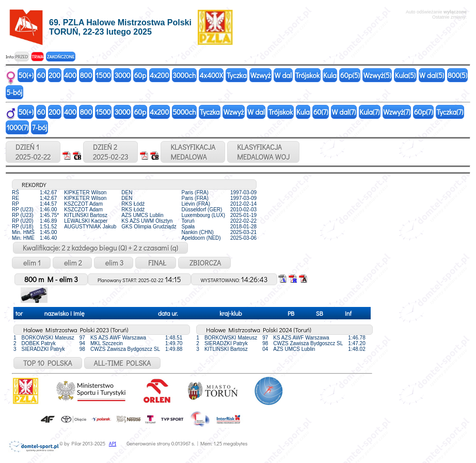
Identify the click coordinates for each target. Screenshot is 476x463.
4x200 (159, 75)
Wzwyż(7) (397, 112)
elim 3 (114, 263)
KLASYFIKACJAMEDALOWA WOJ (263, 152)
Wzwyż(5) (377, 75)
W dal (283, 75)
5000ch (184, 112)
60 (41, 75)
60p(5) (350, 75)
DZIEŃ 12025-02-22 (33, 152)
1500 (103, 75)
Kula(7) (369, 112)
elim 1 (31, 263)
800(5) (457, 75)
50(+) (26, 75)
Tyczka (237, 75)
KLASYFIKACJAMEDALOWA (193, 152)
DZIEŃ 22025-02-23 (110, 152)
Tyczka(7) (450, 112)
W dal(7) (344, 112)
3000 (123, 75)
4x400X (211, 75)
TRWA (37, 57)
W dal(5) (432, 75)
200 (54, 75)
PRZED (21, 57)
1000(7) (18, 127)
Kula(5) (405, 75)
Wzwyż (261, 75)
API (113, 444)
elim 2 (72, 263)
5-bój (15, 92)
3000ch (184, 75)
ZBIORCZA (204, 263)
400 (70, 75)
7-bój (39, 127)
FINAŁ (156, 263)
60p (140, 75)
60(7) (321, 112)
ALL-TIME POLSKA (123, 363)
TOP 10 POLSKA (48, 363)
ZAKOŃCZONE (61, 57)
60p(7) (424, 112)
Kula (330, 75)
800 (86, 75)
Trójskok (307, 75)
